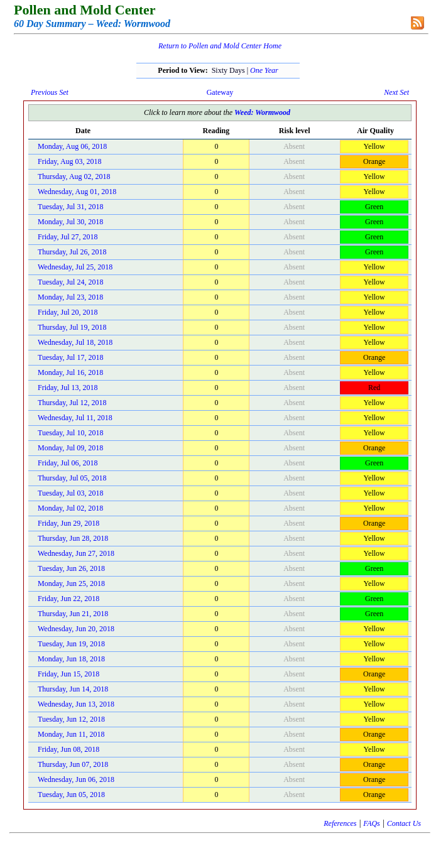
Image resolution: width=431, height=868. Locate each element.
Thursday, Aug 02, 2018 (74, 176)
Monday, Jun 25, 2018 (71, 583)
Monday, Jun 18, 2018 (71, 659)
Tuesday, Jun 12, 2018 (71, 719)
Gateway (220, 92)
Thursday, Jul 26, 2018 (72, 252)
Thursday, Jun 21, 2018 (73, 614)
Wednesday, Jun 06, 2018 (76, 779)
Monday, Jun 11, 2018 (71, 734)
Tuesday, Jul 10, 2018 (70, 433)
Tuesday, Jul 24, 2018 (70, 282)
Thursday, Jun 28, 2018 (73, 538)
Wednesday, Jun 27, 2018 (76, 553)
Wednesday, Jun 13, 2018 (76, 704)
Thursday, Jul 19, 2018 (72, 327)
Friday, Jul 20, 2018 (68, 312)
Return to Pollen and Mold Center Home (220, 46)
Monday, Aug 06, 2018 (72, 146)
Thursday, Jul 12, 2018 (72, 403)
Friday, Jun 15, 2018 (68, 674)
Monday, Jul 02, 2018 (70, 508)
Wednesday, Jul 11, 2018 (75, 418)
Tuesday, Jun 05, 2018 (71, 795)
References (340, 823)
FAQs (371, 823)
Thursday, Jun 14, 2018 (73, 689)
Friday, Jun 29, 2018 (68, 523)
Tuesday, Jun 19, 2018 (71, 644)
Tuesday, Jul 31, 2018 (70, 207)
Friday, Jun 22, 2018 (68, 599)
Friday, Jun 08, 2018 (68, 749)
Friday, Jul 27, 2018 (68, 237)
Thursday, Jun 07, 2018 (73, 764)
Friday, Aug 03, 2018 (70, 161)
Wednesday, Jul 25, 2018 (75, 267)
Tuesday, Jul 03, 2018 (70, 493)
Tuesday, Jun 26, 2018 (71, 568)
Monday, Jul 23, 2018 (70, 297)
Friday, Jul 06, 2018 (68, 463)
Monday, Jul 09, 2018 (70, 448)
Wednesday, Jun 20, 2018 (76, 629)
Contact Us (404, 823)
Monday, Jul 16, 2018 (70, 372)
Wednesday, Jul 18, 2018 (75, 342)
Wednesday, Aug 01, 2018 (77, 192)
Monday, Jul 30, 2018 (70, 222)
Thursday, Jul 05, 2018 (72, 478)
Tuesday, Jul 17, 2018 (70, 357)
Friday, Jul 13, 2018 (68, 388)
